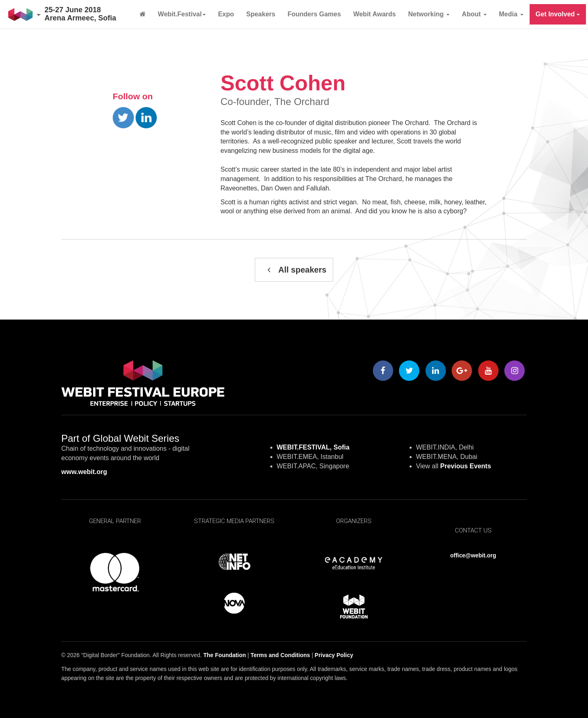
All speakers (294, 270)
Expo (226, 14)
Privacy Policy (334, 655)
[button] (24, 14)
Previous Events (466, 466)
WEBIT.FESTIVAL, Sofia (313, 447)
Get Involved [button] (558, 14)
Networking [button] (429, 14)
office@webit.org (473, 555)
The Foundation (225, 655)
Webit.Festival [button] (182, 14)
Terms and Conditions (281, 655)
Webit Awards (375, 14)
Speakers (261, 14)
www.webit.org (84, 472)
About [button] (474, 14)
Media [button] (511, 14)
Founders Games (314, 14)
